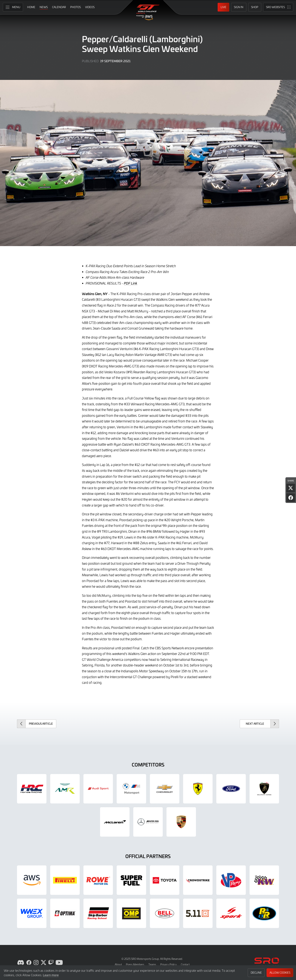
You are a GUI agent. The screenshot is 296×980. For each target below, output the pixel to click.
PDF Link (131, 283)
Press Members (135, 964)
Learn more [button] (51, 975)
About (118, 964)
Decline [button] (256, 973)
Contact (185, 964)
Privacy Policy (168, 964)
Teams (152, 964)
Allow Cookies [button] (280, 973)
